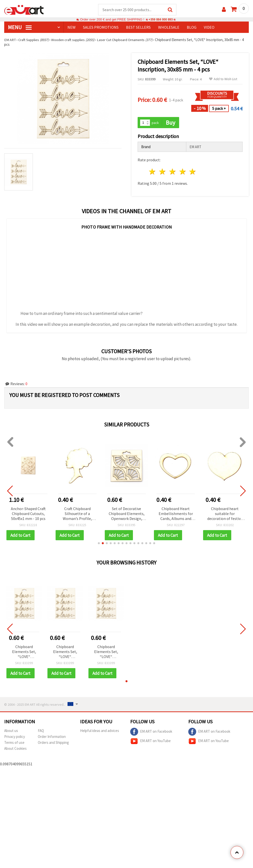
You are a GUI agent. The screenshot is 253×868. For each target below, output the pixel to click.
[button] (99, 544)
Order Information (52, 737)
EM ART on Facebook (151, 732)
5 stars (193, 172)
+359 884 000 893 (161, 20)
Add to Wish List (223, 79)
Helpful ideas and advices (100, 731)
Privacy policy (15, 737)
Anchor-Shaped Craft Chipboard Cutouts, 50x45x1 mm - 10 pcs (28, 514)
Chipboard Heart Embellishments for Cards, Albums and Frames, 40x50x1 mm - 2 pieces (176, 514)
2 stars (163, 172)
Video (209, 27)
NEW (72, 27)
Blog (192, 27)
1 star (153, 172)
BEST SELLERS (138, 27)
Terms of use (14, 743)
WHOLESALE (169, 27)
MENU (20, 27)
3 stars (173, 172)
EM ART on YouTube (150, 742)
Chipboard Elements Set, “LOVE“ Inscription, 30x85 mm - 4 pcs (24, 652)
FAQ (41, 731)
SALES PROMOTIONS (101, 27)
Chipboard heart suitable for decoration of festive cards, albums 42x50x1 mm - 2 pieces (225, 514)
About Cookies (15, 749)
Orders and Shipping (53, 743)
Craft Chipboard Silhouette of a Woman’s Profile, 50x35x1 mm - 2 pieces (77, 514)
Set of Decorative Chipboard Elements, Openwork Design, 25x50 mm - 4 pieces (127, 514)
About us (11, 731)
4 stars (183, 172)
